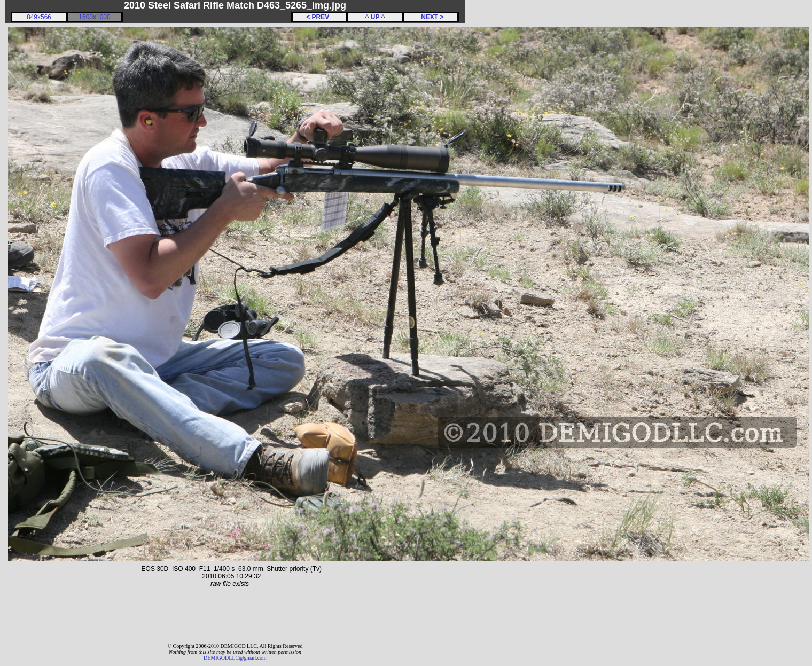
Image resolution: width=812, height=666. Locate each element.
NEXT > (430, 17)
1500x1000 (94, 17)
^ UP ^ (375, 17)
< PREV (319, 17)
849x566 (39, 17)
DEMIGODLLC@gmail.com (235, 658)
